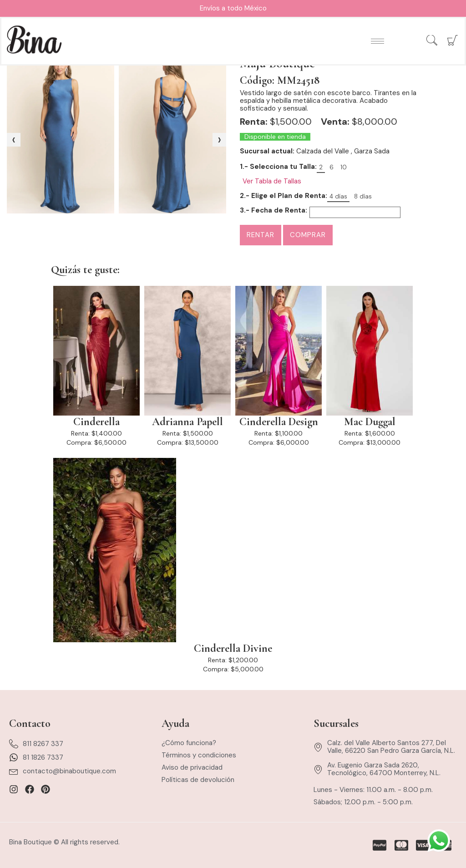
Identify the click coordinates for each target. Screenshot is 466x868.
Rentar (261, 235)
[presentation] (14, 140)
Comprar (308, 235)
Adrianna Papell (187, 422)
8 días (363, 196)
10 (344, 167)
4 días (338, 196)
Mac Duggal (370, 422)
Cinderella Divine (233, 649)
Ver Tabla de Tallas (272, 181)
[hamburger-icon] (377, 41)
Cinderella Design (279, 422)
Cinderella (96, 422)
